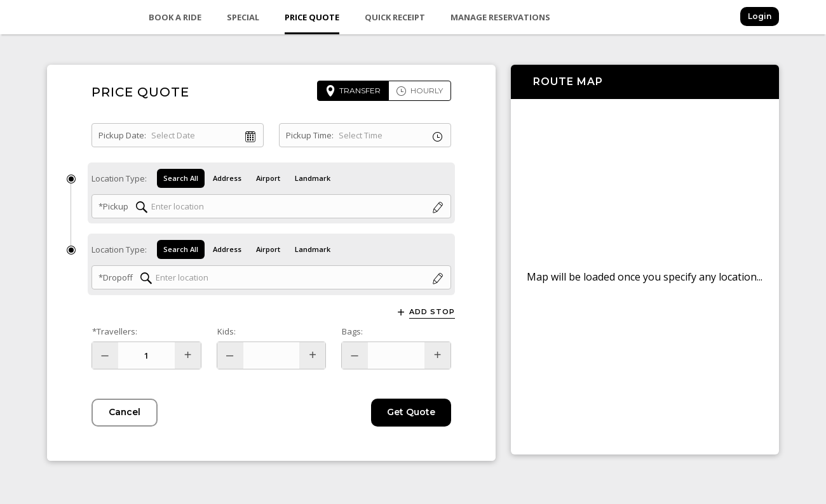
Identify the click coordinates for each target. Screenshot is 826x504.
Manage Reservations (500, 17)
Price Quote (312, 17)
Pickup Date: (122, 135)
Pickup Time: (310, 135)
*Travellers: (115, 331)
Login (760, 16)
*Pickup (113, 206)
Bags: (352, 331)
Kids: (227, 331)
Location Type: (119, 178)
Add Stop (432, 312)
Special (243, 17)
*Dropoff (116, 278)
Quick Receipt (395, 17)
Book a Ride (175, 17)
